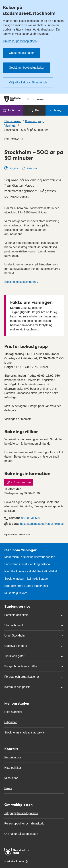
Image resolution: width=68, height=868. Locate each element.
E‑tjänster (12, 110)
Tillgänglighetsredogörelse (21, 813)
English (11, 168)
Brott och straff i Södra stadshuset (26, 586)
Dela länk (30, 168)
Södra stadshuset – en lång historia (27, 564)
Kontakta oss (13, 757)
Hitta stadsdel (13, 712)
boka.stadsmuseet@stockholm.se (42, 524)
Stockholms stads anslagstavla (24, 732)
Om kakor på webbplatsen (20, 41)
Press (8, 788)
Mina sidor (11, 778)
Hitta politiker (13, 768)
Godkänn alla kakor (21, 53)
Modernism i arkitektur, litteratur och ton (30, 557)
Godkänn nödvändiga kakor (27, 68)
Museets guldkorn (16, 593)
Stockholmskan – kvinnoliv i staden (27, 579)
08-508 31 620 (31, 518)
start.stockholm (16, 861)
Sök (34, 110)
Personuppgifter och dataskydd (24, 823)
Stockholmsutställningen (20, 282)
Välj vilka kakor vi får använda (28, 82)
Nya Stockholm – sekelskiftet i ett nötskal (31, 571)
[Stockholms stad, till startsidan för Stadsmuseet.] (34, 99)
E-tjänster (11, 722)
